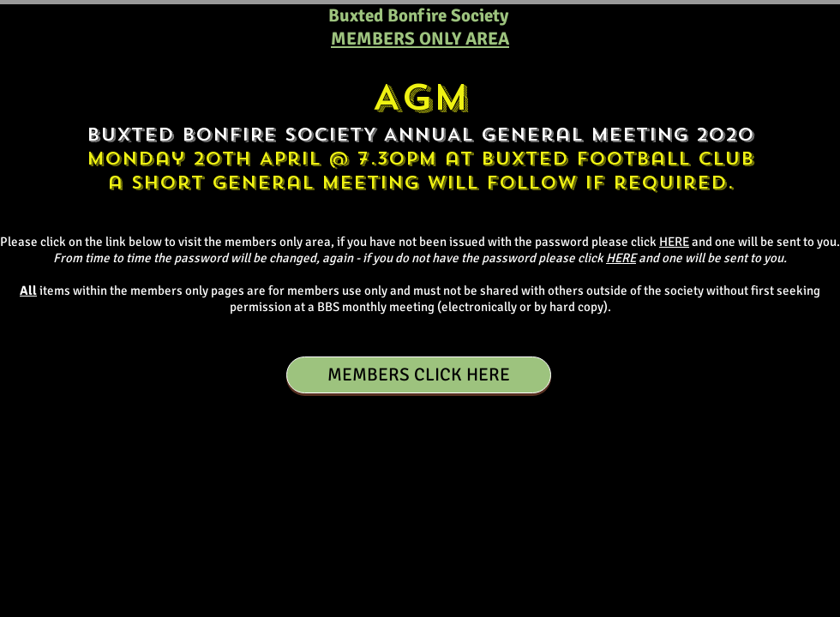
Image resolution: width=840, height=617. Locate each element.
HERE (674, 242)
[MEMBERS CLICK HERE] (419, 375)
